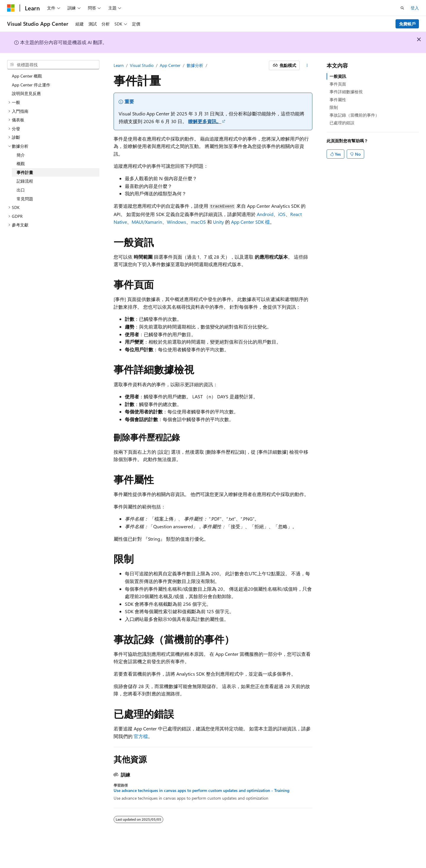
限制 (334, 107)
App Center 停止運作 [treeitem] (31, 85)
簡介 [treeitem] (21, 155)
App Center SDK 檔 (250, 222)
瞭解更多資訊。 (205, 121)
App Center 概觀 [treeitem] (27, 76)
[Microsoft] (11, 8)
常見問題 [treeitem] (25, 199)
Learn (119, 65)
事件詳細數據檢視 (346, 92)
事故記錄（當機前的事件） (354, 115)
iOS (282, 214)
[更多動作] (307, 65)
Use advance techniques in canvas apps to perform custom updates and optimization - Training (201, 790)
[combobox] (53, 65)
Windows (176, 222)
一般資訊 (338, 76)
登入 (415, 8)
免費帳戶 (407, 24)
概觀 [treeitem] (21, 164)
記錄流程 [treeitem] (25, 181)
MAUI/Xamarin (147, 222)
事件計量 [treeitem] (25, 172)
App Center (170, 65)
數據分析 (195, 65)
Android (265, 214)
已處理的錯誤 (342, 123)
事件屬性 (338, 100)
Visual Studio (142, 65)
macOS (198, 222)
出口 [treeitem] (21, 190)
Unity (218, 222)
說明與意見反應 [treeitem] (26, 93)
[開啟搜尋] (402, 8)
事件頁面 (338, 84)
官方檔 (141, 736)
